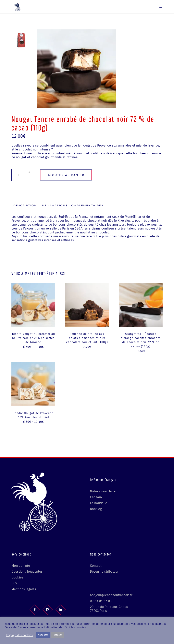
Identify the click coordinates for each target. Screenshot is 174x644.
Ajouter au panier (66, 175)
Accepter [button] (43, 635)
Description (25, 205)
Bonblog (96, 509)
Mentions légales (24, 589)
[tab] (25, 205)
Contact (96, 566)
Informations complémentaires (72, 205)
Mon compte (21, 566)
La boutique (99, 503)
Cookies (17, 577)
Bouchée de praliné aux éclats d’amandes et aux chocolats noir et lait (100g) (87, 338)
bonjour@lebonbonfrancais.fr (111, 595)
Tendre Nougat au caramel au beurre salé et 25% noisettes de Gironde (33, 338)
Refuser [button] (58, 635)
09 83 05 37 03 (101, 601)
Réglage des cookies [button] (19, 635)
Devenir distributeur (104, 572)
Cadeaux (96, 497)
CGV (14, 583)
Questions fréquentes (27, 572)
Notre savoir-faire (103, 491)
